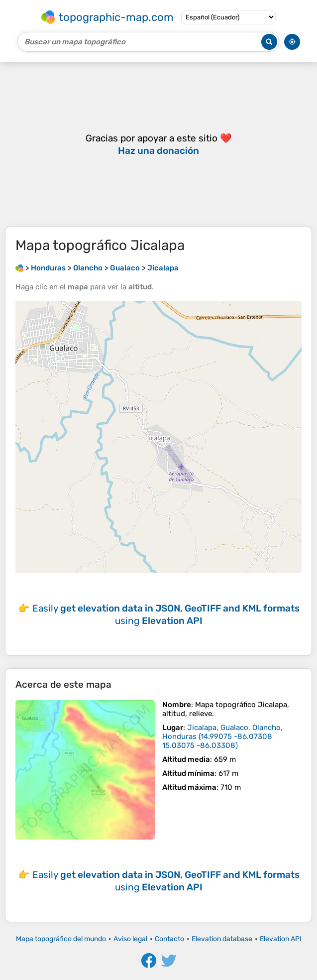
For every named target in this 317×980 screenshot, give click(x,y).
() (222, 736)
